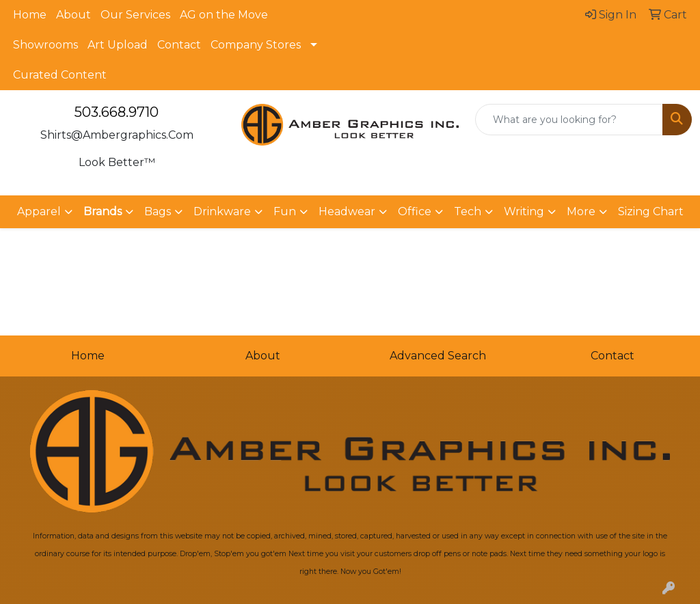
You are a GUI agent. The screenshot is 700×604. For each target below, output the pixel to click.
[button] (108, 212)
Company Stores (256, 45)
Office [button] (415, 211)
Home (30, 15)
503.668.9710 (117, 112)
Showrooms (45, 45)
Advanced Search (438, 356)
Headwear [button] (347, 211)
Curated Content (60, 75)
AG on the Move (224, 15)
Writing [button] (524, 211)
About (73, 15)
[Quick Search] (569, 120)
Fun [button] (285, 211)
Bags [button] (158, 211)
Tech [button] (468, 211)
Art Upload (118, 45)
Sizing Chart (651, 211)
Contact (179, 45)
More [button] (581, 211)
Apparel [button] (39, 211)
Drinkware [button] (222, 211)
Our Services (135, 15)
